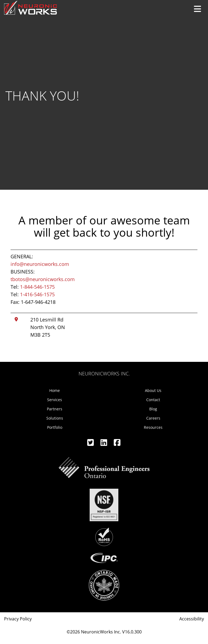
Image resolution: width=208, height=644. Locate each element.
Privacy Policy (18, 619)
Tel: (33, 287)
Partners (55, 409)
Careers (153, 418)
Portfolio (55, 427)
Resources (153, 427)
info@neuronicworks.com (40, 264)
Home (55, 390)
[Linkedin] (104, 444)
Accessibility (192, 619)
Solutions (55, 418)
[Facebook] (117, 444)
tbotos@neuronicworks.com (43, 279)
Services (55, 400)
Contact (153, 400)
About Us (153, 390)
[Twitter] (91, 444)
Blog (153, 409)
